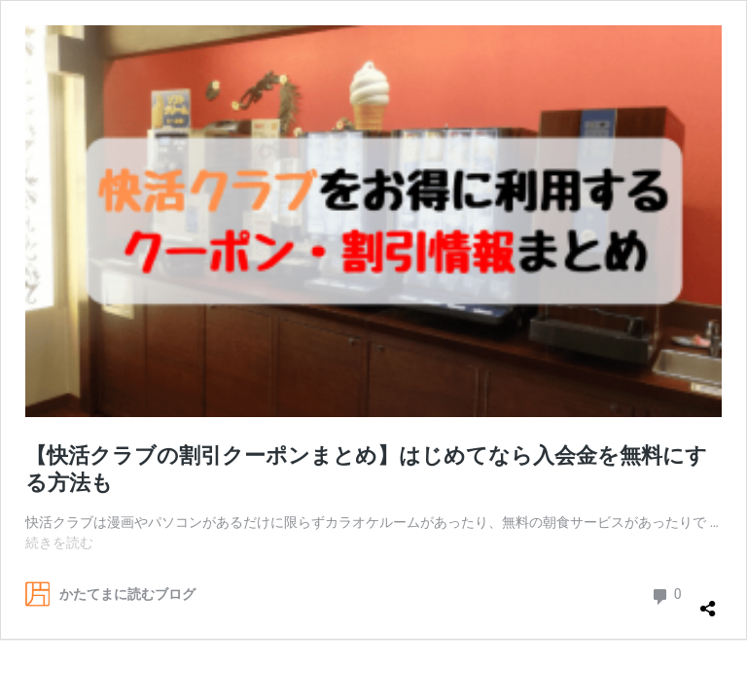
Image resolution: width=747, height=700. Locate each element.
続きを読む (59, 542)
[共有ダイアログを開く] (708, 601)
